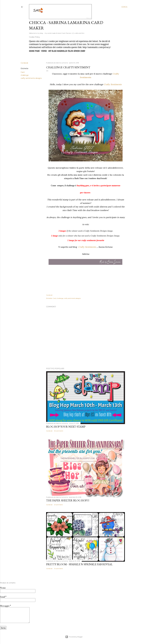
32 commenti (59, 431)
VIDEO (44, 51)
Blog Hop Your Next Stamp (66, 427)
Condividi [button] (24, 63)
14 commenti (59, 569)
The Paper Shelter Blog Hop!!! (68, 500)
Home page (34, 51)
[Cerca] (124, 7)
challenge (25, 75)
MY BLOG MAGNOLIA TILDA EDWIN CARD (67, 51)
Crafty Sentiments (113, 84)
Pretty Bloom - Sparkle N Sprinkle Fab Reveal (79, 564)
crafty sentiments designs (31, 78)
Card (23, 72)
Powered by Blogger (74, 637)
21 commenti (58, 505)
